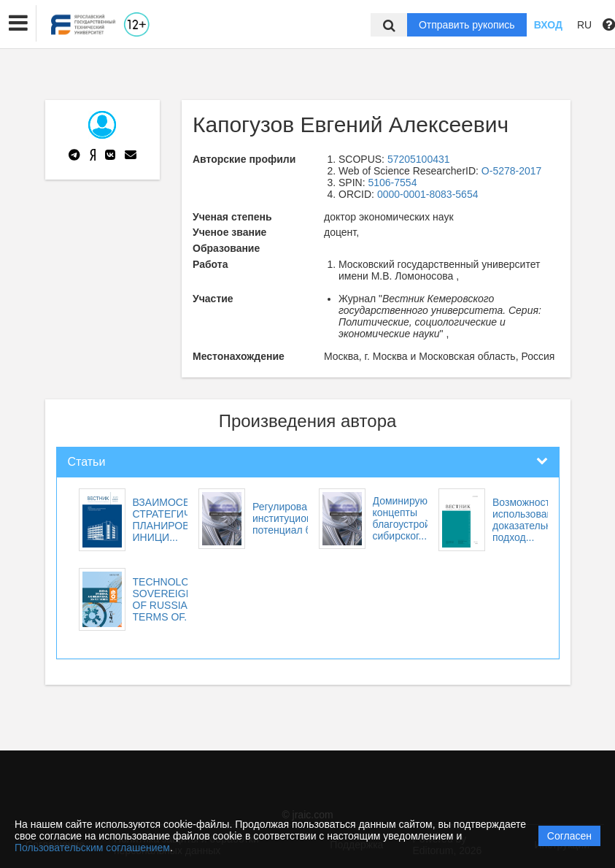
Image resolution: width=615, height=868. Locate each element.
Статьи (87, 462)
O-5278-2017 (512, 171)
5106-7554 (392, 183)
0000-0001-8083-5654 (428, 194)
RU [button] (584, 25)
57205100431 (419, 159)
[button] (18, 23)
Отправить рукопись (467, 25)
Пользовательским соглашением (92, 848)
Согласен (569, 836)
